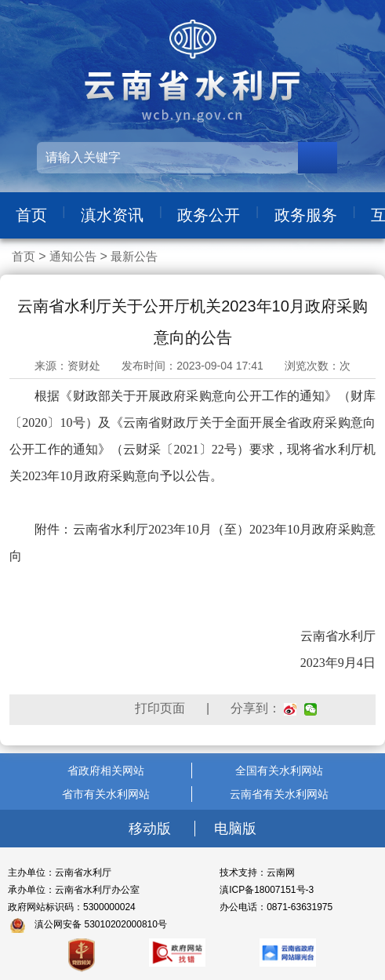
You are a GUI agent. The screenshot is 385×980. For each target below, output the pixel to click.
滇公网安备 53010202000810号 (101, 924)
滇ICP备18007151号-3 (267, 890)
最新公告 (134, 256)
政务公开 (209, 215)
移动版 (152, 829)
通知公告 (73, 256)
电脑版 (235, 829)
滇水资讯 (112, 215)
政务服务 (306, 215)
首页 (31, 215)
